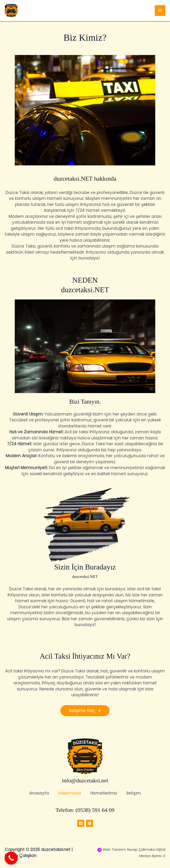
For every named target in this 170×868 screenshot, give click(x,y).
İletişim (134, 793)
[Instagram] (89, 823)
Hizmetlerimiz (104, 793)
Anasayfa (39, 793)
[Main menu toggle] (160, 11)
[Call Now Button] (11, 858)
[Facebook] (81, 823)
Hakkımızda (70, 793)
